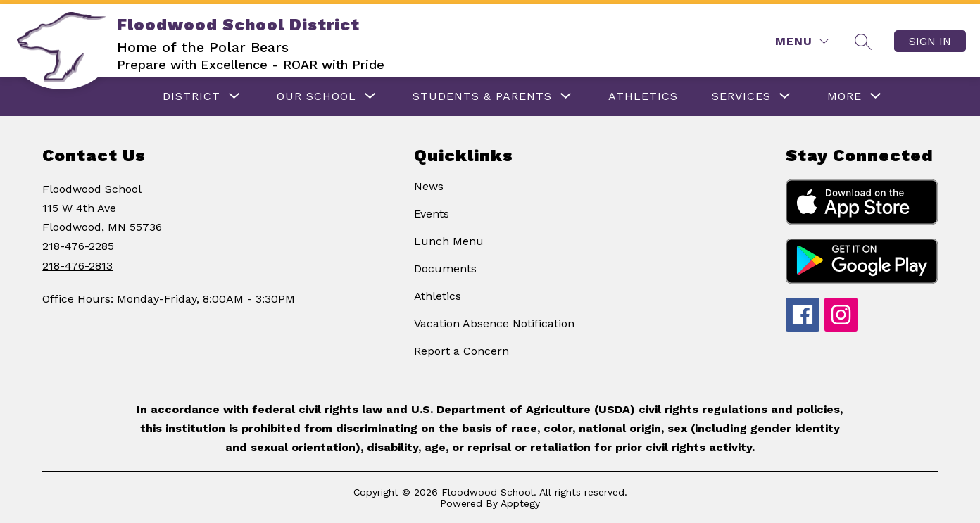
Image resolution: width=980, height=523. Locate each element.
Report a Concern (461, 351)
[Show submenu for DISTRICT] (191, 96)
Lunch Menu (449, 241)
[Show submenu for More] (844, 96)
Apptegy (520, 503)
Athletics (438, 296)
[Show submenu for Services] (741, 96)
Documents (445, 269)
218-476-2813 (77, 266)
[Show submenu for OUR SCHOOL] (316, 96)
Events (432, 214)
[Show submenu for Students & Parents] (482, 96)
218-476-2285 (78, 246)
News (429, 186)
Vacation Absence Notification (494, 323)
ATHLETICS (643, 96)
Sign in (930, 41)
